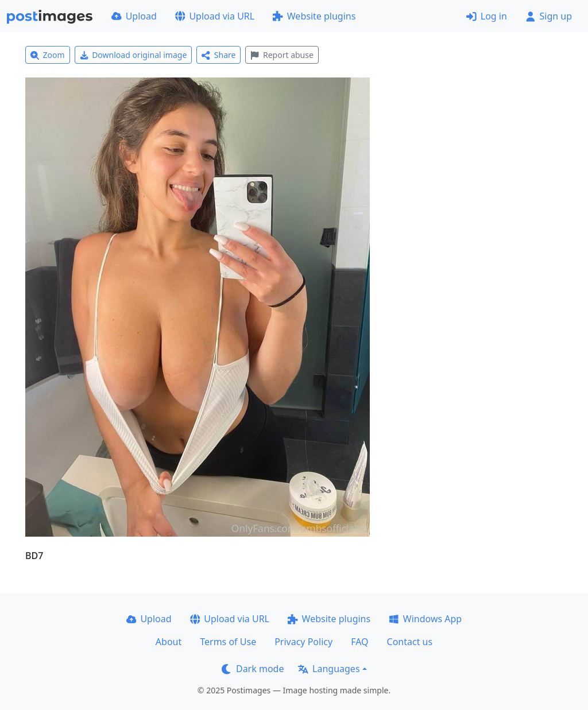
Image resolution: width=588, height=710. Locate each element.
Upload (134, 16)
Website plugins (314, 16)
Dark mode (253, 669)
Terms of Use (228, 642)
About (169, 642)
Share (218, 55)
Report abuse (282, 55)
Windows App (425, 619)
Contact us (410, 642)
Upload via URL (215, 16)
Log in (487, 16)
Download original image (134, 55)
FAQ (359, 642)
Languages (329, 669)
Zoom (48, 55)
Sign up (549, 16)
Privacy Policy (303, 642)
